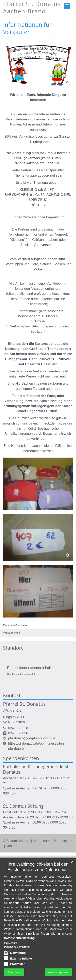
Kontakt (11, 846)
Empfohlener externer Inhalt (29, 668)
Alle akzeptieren (59, 972)
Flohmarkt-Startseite (15, 625)
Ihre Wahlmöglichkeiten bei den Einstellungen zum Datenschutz (38, 867)
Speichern (14, 972)
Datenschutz (63, 841)
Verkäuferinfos (11, 633)
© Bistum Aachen (17, 841)
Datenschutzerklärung (19, 938)
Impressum (42, 841)
